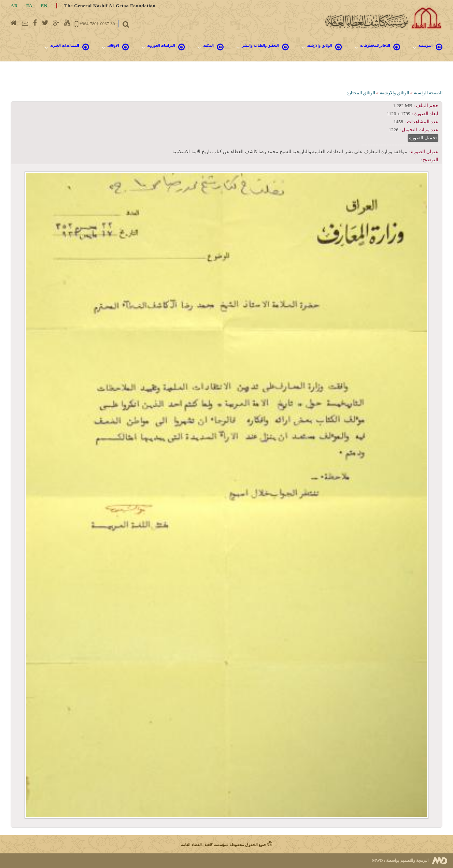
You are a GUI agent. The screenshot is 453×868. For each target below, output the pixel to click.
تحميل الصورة (423, 138)
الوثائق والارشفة (394, 93)
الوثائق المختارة (361, 93)
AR (14, 6)
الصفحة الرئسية (428, 93)
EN (44, 6)
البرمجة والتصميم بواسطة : (400, 860)
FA (29, 6)
